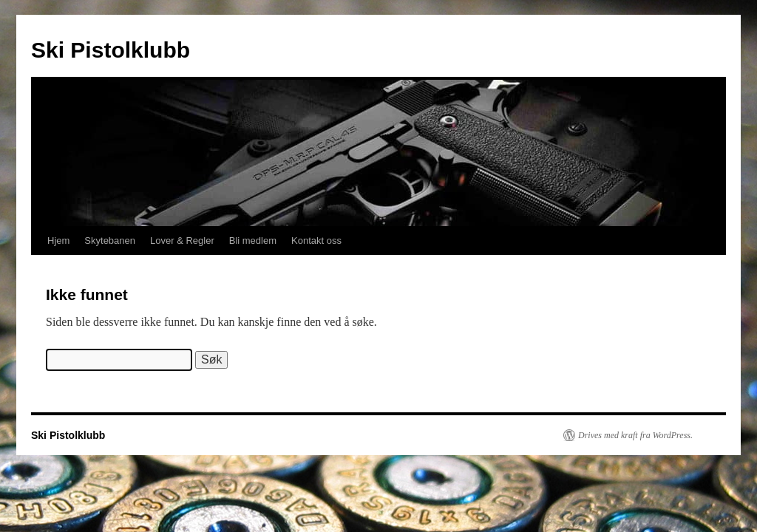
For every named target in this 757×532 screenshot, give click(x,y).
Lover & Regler (182, 241)
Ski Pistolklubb (111, 50)
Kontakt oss (316, 241)
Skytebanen (110, 241)
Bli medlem (253, 241)
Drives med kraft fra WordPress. (635, 435)
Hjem (58, 241)
